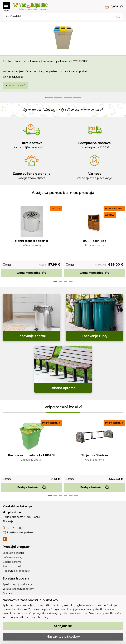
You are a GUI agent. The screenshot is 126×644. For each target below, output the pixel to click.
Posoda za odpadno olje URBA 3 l (32, 455)
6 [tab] (76, 496)
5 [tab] (71, 496)
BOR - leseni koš (94, 241)
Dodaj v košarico (32, 273)
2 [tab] (60, 281)
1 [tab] (55, 281)
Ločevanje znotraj (13, 553)
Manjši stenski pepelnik (32, 241)
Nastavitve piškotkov (63, 637)
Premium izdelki (12, 566)
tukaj (45, 617)
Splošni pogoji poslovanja (18, 584)
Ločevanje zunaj (12, 557)
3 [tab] (66, 281)
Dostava (8, 593)
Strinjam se (63, 626)
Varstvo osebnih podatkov (18, 589)
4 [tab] (71, 281)
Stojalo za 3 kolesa (95, 455)
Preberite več (15, 85)
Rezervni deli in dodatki (17, 571)
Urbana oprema (12, 562)
